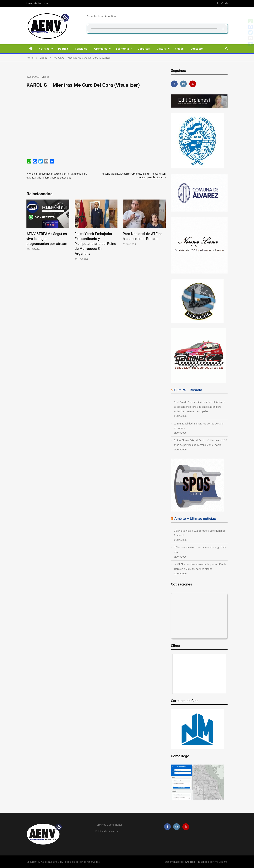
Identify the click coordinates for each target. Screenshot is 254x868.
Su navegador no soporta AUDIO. (157, 29)
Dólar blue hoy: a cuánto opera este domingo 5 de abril (200, 533)
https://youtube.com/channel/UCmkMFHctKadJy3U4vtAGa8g (226, 3)
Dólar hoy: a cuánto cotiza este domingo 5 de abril (200, 550)
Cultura (161, 49)
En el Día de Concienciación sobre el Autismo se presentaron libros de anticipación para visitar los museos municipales (199, 407)
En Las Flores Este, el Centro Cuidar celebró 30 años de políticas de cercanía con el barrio (200, 443)
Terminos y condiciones (109, 825)
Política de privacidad (107, 831)
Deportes (144, 49)
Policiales (81, 49)
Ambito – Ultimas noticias (195, 519)
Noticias (44, 49)
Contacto (197, 49)
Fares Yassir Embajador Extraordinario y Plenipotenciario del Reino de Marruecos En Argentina (95, 244)
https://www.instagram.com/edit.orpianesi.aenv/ (222, 3)
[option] (48, 225)
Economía (122, 49)
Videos (179, 49)
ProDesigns (221, 862)
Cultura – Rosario (188, 390)
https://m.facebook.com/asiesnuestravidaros (218, 3)
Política (63, 49)
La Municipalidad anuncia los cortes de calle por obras (199, 426)
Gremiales (101, 49)
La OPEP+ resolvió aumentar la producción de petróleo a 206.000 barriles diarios (200, 567)
